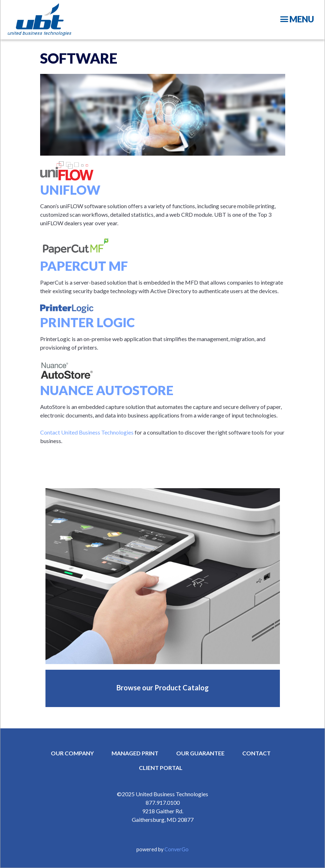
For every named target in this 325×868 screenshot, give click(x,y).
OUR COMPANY (72, 753)
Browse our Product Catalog (163, 688)
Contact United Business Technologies (87, 432)
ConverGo (177, 849)
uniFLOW (70, 190)
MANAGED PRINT (135, 753)
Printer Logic (88, 322)
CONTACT (256, 753)
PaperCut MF (84, 266)
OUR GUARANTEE (200, 753)
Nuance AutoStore (107, 390)
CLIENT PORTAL (161, 768)
